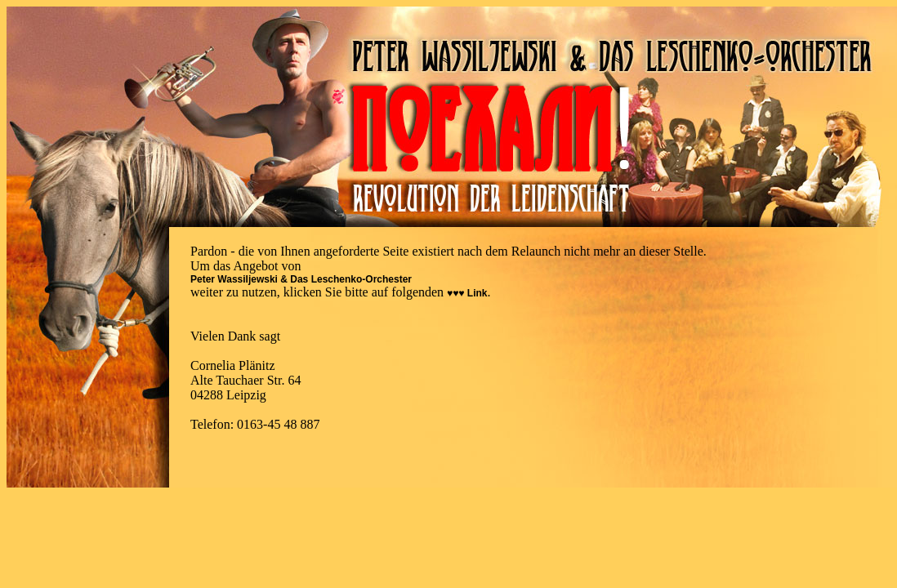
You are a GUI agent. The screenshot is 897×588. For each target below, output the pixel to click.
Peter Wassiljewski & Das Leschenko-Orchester (301, 279)
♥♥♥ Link (467, 293)
